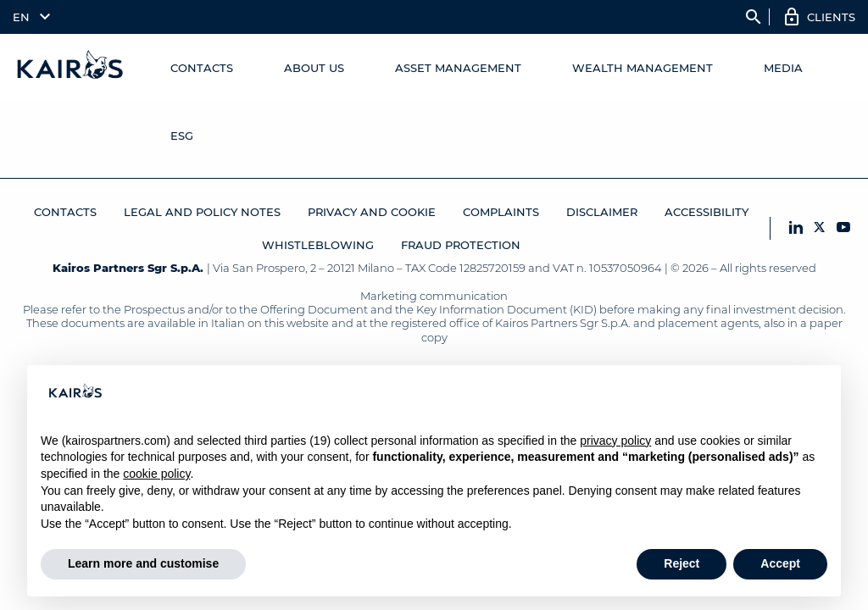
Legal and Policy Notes (202, 212)
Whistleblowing (318, 245)
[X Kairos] (820, 228)
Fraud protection (461, 245)
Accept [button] (780, 563)
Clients (831, 17)
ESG (182, 136)
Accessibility (707, 212)
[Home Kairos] (71, 68)
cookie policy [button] (156, 474)
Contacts (202, 68)
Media (783, 68)
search (754, 17)
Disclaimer (602, 212)
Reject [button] (682, 563)
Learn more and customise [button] (143, 563)
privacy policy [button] (615, 441)
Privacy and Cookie (372, 212)
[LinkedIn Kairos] (796, 228)
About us (314, 68)
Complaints (501, 212)
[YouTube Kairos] (843, 228)
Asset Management (458, 68)
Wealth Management (643, 68)
